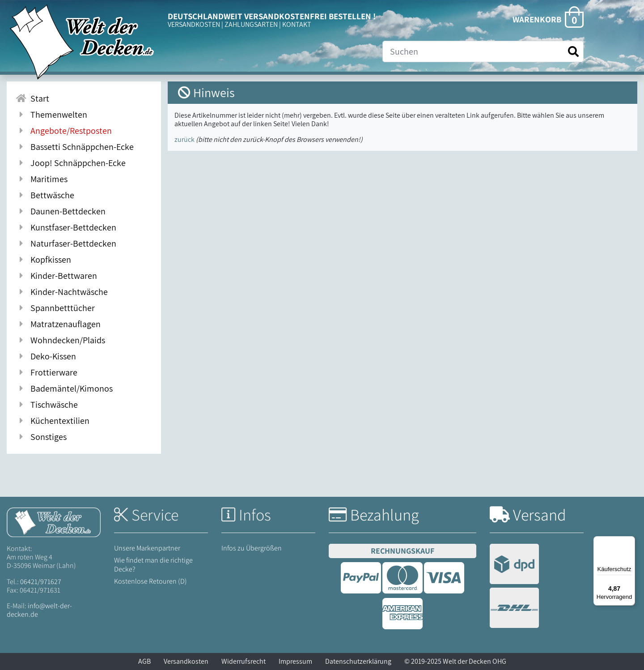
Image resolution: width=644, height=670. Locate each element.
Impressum (295, 661)
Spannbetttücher (55, 308)
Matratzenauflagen (58, 324)
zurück (184, 139)
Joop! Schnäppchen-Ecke (71, 163)
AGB (144, 661)
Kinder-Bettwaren (56, 276)
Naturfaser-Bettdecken (66, 243)
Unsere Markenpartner (147, 548)
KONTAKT (297, 24)
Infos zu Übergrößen (252, 548)
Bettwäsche (45, 195)
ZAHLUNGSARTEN (251, 24)
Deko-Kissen (46, 356)
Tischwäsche (47, 405)
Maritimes (42, 179)
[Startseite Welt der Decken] (54, 522)
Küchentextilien (53, 421)
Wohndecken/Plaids (60, 340)
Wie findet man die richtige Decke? (153, 564)
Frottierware (47, 372)
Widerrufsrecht (244, 661)
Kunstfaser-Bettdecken (66, 227)
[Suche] (483, 51)
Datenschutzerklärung (358, 661)
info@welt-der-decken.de (39, 610)
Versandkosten (186, 661)
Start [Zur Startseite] (32, 98)
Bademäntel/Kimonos (64, 388)
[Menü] (630, 542)
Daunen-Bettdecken (61, 211)
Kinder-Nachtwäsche (62, 292)
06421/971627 (41, 582)
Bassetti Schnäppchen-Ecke (75, 147)
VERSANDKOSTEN (194, 24)
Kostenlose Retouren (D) (150, 581)
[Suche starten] (573, 52)
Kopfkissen (43, 260)
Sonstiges (41, 437)
